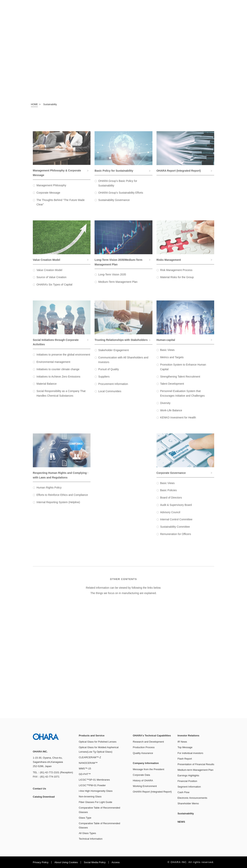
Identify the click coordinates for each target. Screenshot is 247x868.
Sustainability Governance (114, 203)
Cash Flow (183, 792)
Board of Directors (171, 501)
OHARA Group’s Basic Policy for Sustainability (118, 186)
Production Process (144, 747)
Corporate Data (141, 775)
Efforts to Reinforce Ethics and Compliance (62, 498)
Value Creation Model (49, 273)
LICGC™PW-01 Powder (92, 785)
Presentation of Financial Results (196, 764)
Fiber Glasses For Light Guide (95, 802)
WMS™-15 (85, 769)
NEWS (231, 16)
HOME (34, 104)
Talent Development (172, 387)
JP (220, 6)
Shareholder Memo (188, 803)
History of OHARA (143, 780)
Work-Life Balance (171, 414)
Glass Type (85, 818)
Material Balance (47, 387)
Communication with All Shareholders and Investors (123, 363)
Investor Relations (190, 16)
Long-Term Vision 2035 (112, 278)
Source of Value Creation (51, 281)
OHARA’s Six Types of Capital (54, 288)
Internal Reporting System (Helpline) (58, 505)
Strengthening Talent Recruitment (180, 380)
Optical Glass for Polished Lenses (98, 742)
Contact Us (130, 6)
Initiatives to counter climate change (58, 372)
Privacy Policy (41, 862)
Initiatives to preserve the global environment (63, 358)
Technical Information (91, 839)
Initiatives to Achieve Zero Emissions (58, 380)
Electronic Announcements (192, 798)
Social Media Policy (95, 862)
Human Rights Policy (49, 491)
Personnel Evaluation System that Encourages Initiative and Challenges (182, 397)
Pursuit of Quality (109, 373)
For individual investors (190, 753)
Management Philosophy (51, 189)
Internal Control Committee (176, 523)
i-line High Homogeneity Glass (96, 791)
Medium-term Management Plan (195, 770)
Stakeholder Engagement (113, 353)
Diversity (165, 406)
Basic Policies (168, 494)
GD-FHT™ (85, 774)
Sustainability (212, 16)
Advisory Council (170, 515)
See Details (77, 637)
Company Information (168, 16)
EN (227, 6)
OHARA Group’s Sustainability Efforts (121, 196)
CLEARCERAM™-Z (90, 757)
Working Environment (145, 786)
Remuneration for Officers (176, 537)
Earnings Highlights (188, 775)
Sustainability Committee (175, 530)
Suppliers (104, 380)
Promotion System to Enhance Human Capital (183, 370)
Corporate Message (48, 196)
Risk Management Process (176, 273)
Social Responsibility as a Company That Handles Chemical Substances (61, 397)
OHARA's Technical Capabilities (140, 16)
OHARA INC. (25, 12)
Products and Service (112, 16)
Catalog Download (155, 6)
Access (116, 862)
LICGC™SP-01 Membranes (94, 780)
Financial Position (187, 781)
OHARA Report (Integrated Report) (152, 792)
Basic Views (167, 353)
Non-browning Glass (90, 797)
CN (233, 6)
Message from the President (148, 769)
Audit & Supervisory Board (176, 508)
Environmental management (53, 365)
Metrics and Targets (172, 361)
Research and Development (148, 742)
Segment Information (189, 787)
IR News (182, 742)
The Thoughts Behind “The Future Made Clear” (61, 206)
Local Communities (110, 394)
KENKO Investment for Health (178, 421)
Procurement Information (113, 387)
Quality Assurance (143, 753)
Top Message (185, 747)
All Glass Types (87, 833)
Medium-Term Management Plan (118, 285)
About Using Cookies (66, 862)
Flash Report (185, 759)
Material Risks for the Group (177, 281)
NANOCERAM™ (88, 763)
